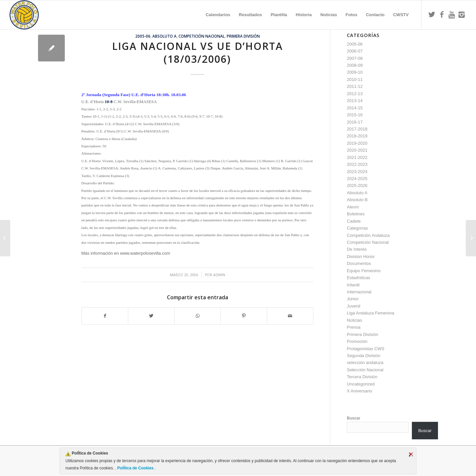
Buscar (354, 418)
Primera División (243, 36)
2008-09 (355, 65)
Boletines (356, 214)
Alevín (353, 207)
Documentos (359, 263)
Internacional (359, 292)
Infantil (353, 285)
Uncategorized (361, 384)
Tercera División (362, 377)
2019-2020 (357, 143)
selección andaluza (365, 363)
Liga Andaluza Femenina (370, 313)
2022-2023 (357, 164)
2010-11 (355, 79)
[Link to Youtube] (452, 15)
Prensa (354, 327)
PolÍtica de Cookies (135, 468)
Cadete (354, 221)
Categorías (357, 228)
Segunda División (363, 356)
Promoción (357, 341)
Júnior (353, 299)
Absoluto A (164, 36)
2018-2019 (357, 136)
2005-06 (143, 36)
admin (219, 275)
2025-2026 (357, 185)
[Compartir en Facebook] (105, 316)
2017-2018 (357, 129)
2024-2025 (357, 179)
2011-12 (355, 86)
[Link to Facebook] (442, 15)
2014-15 (355, 108)
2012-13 (355, 94)
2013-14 (355, 101)
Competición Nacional (202, 36)
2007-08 (355, 58)
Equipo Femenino (364, 271)
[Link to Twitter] (432, 15)
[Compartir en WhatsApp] (198, 316)
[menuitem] (218, 15)
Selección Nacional (365, 370)
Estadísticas (358, 278)
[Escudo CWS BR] (24, 15)
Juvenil (353, 306)
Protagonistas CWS (365, 349)
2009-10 (355, 72)
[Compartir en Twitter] (151, 316)
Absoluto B (357, 200)
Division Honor (361, 256)
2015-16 (355, 115)
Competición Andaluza (368, 235)
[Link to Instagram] (461, 15)
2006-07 (355, 51)
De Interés (357, 249)
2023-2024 (357, 172)
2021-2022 (357, 157)
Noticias (354, 320)
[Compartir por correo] (290, 316)
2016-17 (355, 122)
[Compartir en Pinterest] (244, 316)
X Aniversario (359, 391)
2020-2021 (357, 150)
